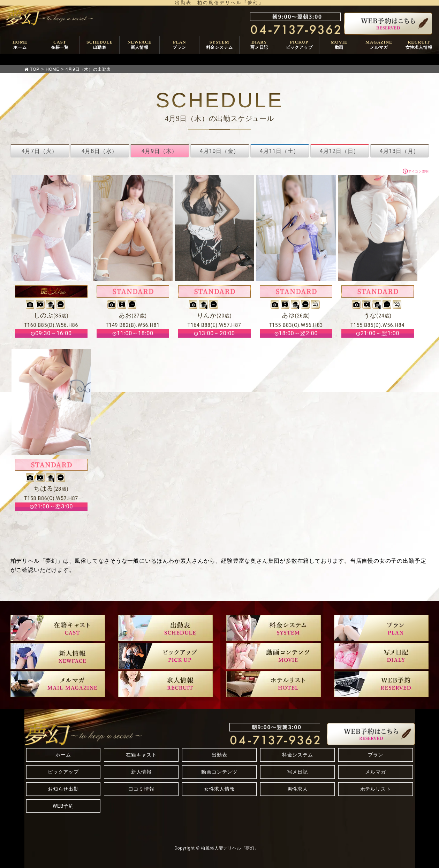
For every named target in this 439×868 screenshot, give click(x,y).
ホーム (63, 755)
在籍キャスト (141, 755)
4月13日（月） (399, 151)
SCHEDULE (100, 45)
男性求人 (298, 789)
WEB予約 (63, 806)
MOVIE (339, 45)
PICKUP (299, 45)
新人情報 (141, 772)
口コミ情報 (141, 789)
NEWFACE (140, 45)
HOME (20, 45)
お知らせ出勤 (63, 789)
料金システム (298, 755)
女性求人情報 (219, 789)
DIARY (259, 45)
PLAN (179, 45)
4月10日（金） (219, 151)
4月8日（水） (100, 151)
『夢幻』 (250, 848)
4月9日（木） (160, 151)
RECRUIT (419, 45)
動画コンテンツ (219, 772)
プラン (376, 755)
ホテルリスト (376, 789)
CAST (60, 45)
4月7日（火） (40, 151)
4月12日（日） (339, 151)
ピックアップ (63, 772)
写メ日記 (298, 772)
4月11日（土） (279, 151)
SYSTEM (219, 45)
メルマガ (375, 772)
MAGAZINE (379, 45)
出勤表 (219, 755)
